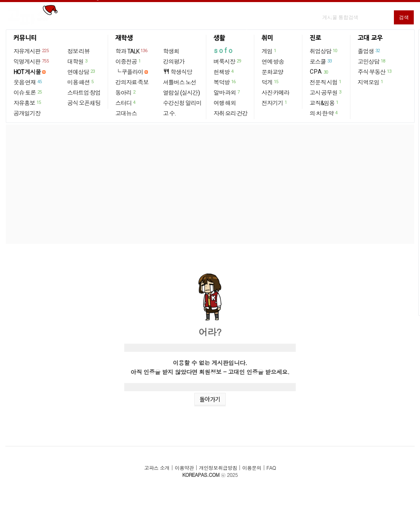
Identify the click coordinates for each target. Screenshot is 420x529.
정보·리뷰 (79, 51)
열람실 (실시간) (181, 93)
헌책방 (224, 72)
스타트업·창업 (84, 93)
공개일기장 (27, 113)
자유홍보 (28, 103)
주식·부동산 (375, 72)
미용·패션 (81, 82)
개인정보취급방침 (218, 468)
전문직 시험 (326, 82)
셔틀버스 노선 (180, 82)
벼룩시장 (228, 61)
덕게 (270, 82)
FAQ (271, 468)
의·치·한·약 (324, 113)
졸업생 (369, 51)
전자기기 (275, 103)
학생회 (171, 51)
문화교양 (273, 72)
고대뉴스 (126, 113)
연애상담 (82, 72)
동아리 (126, 92)
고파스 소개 (157, 468)
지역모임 (371, 82)
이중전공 (129, 61)
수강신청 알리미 (182, 103)
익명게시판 (32, 61)
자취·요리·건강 (231, 113)
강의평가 (174, 62)
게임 (269, 51)
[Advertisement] (210, 184)
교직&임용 (325, 103)
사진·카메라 (276, 93)
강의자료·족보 (132, 82)
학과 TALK (132, 51)
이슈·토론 (28, 92)
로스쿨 (321, 61)
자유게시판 (32, 51)
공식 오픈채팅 (84, 103)
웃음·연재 (28, 82)
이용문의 (252, 468)
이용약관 (184, 468)
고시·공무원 (326, 92)
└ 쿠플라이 (129, 72)
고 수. (169, 113)
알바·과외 (227, 92)
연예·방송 (273, 62)
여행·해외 (225, 103)
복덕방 (225, 82)
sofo (224, 51)
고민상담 (372, 61)
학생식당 (178, 72)
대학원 (78, 61)
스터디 (126, 103)
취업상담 (324, 51)
